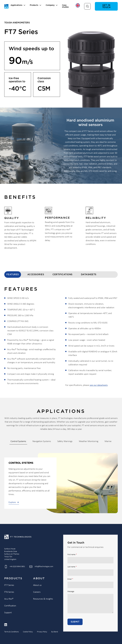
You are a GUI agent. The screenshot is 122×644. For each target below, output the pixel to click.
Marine (108, 441)
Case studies (65, 6)
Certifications (62, 275)
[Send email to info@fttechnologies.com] (41, 567)
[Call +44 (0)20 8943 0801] (15, 567)
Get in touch (106, 6)
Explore (14, 502)
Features (13, 275)
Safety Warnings (65, 441)
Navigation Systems (42, 441)
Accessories (36, 275)
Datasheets (89, 275)
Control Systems (18, 441)
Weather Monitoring (89, 441)
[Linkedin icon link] (6, 625)
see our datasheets (99, 385)
